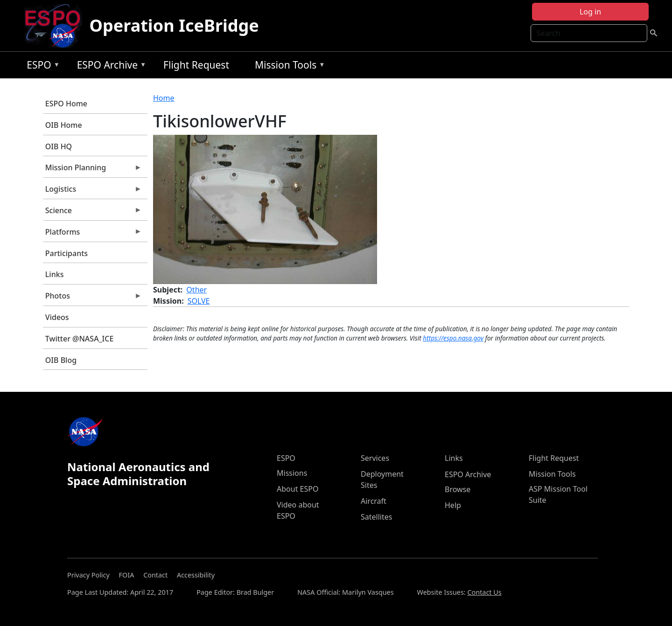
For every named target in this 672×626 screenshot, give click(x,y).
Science (92, 213)
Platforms (92, 234)
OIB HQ (59, 146)
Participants (66, 253)
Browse (458, 489)
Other (196, 290)
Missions (292, 473)
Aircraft (374, 501)
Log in (590, 12)
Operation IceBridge (174, 25)
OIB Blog (61, 360)
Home (164, 98)
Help (453, 505)
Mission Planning (92, 170)
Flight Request (196, 65)
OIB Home (64, 125)
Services (375, 458)
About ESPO (297, 489)
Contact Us (484, 592)
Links (55, 274)
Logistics (92, 191)
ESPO (41, 66)
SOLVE (199, 301)
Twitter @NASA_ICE (80, 339)
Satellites (376, 517)
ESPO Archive (109, 66)
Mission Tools (288, 66)
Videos (57, 317)
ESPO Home (66, 104)
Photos (92, 298)
